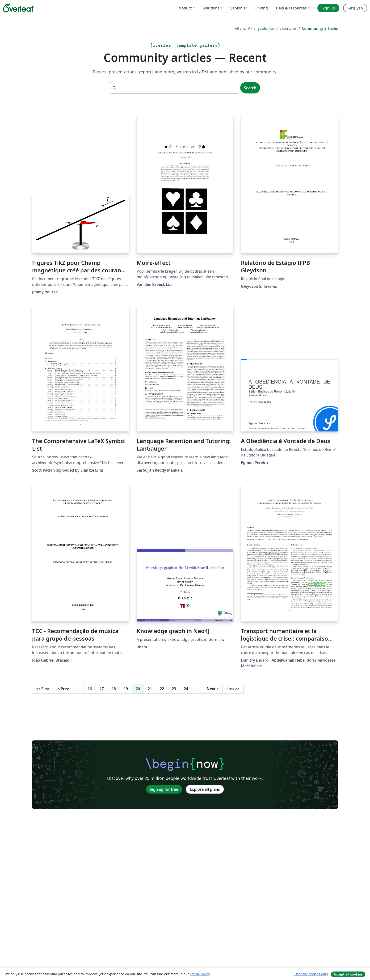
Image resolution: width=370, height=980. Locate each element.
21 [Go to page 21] (150, 689)
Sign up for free (164, 789)
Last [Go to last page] (233, 689)
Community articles (320, 28)
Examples (288, 28)
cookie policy (200, 974)
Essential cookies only (311, 974)
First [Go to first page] (43, 689)
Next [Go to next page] (213, 689)
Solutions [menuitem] (211, 8)
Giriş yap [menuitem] (355, 8)
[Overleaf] (18, 8)
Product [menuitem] (185, 8)
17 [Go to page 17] (102, 689)
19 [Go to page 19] (126, 689)
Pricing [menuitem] (262, 8)
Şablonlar (266, 28)
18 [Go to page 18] (114, 689)
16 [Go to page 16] (90, 689)
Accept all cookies (348, 974)
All (250, 28)
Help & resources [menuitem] (291, 8)
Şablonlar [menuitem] (239, 8)
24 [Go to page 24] (186, 689)
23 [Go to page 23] (174, 689)
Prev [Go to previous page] (63, 689)
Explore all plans (205, 789)
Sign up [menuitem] (328, 8)
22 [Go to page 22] (162, 689)
